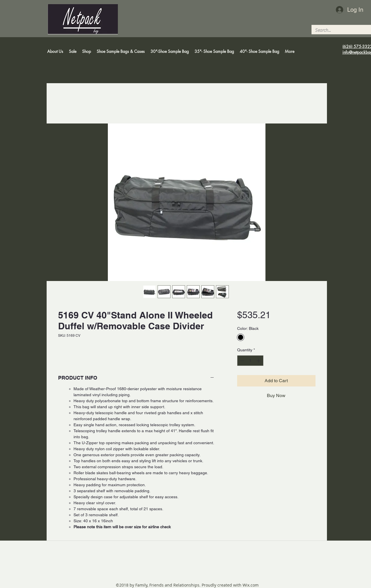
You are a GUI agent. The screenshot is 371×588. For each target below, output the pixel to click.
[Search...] (339, 30)
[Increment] (259, 361)
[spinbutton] (250, 361)
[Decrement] (242, 361)
